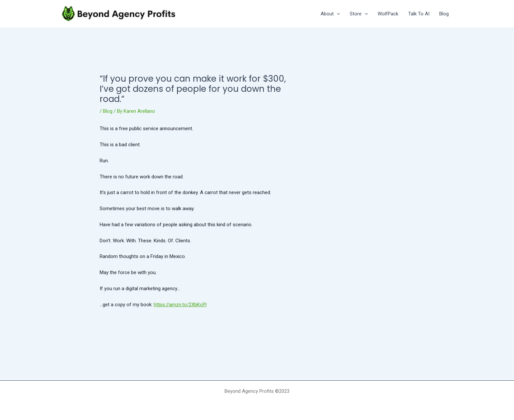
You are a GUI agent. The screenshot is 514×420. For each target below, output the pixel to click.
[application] (337, 14)
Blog (108, 111)
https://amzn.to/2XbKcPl (180, 305)
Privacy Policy (257, 403)
